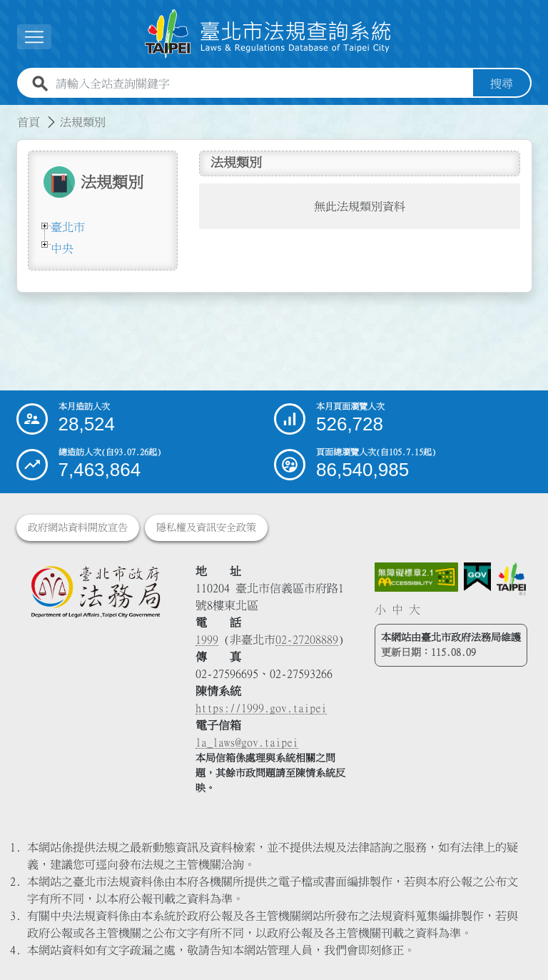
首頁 (29, 122)
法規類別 (83, 122)
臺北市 (68, 227)
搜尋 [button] (502, 84)
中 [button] (397, 610)
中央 (62, 248)
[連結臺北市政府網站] (511, 579)
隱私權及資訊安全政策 (206, 527)
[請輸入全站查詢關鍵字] (262, 84)
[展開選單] (34, 37)
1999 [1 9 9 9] (207, 640)
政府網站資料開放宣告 (78, 527)
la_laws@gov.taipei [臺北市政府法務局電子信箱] (247, 742)
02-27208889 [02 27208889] (307, 640)
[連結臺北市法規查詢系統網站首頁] (268, 34)
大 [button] (415, 610)
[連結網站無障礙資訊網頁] (417, 577)
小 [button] (380, 610)
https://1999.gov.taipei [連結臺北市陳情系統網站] (261, 708)
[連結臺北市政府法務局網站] (95, 592)
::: (9, 113)
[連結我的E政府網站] (477, 577)
